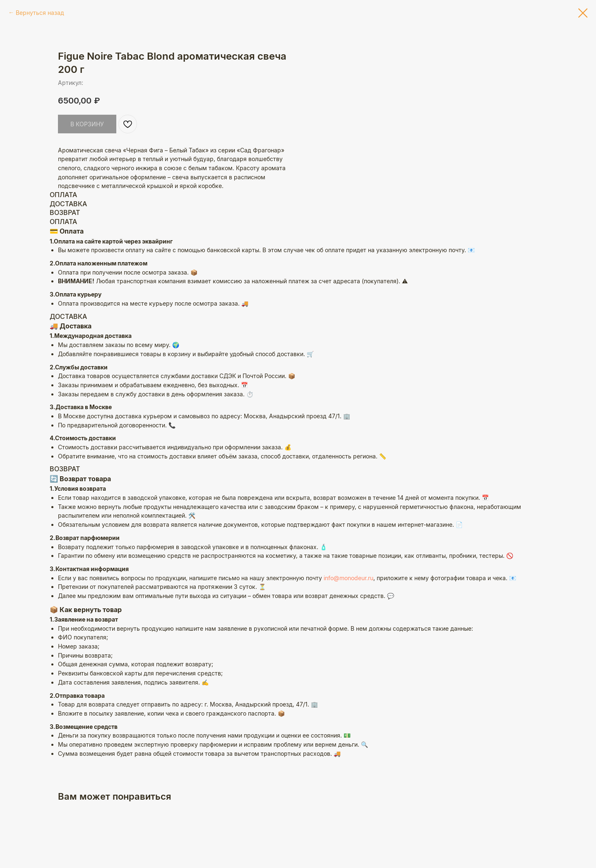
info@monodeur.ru (348, 611)
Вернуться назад (40, 13)
